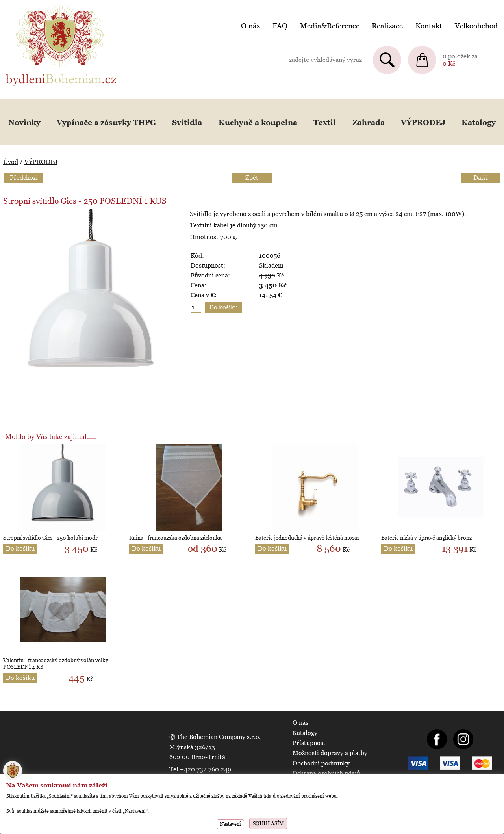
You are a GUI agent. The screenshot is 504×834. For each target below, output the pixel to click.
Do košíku (20, 548)
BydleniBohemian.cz (34, 5)
